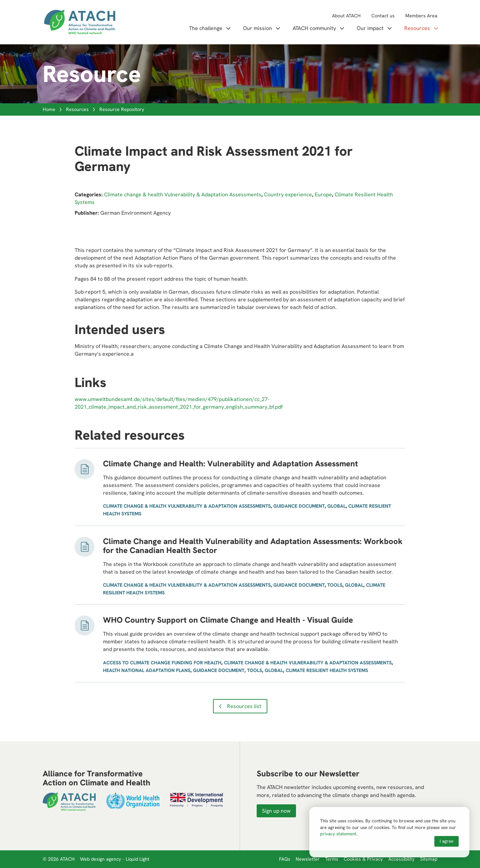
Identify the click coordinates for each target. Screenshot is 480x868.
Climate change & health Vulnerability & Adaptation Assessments (183, 194)
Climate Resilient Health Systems (327, 670)
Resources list (244, 706)
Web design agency (101, 859)
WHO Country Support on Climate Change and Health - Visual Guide (228, 620)
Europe (323, 194)
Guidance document (299, 506)
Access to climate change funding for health (162, 663)
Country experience (288, 194)
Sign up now (276, 811)
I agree (446, 841)
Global (336, 506)
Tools (335, 585)
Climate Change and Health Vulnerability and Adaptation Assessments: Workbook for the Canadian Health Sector (253, 546)
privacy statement (338, 834)
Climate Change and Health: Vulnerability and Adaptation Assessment (230, 463)
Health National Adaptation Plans (147, 670)
